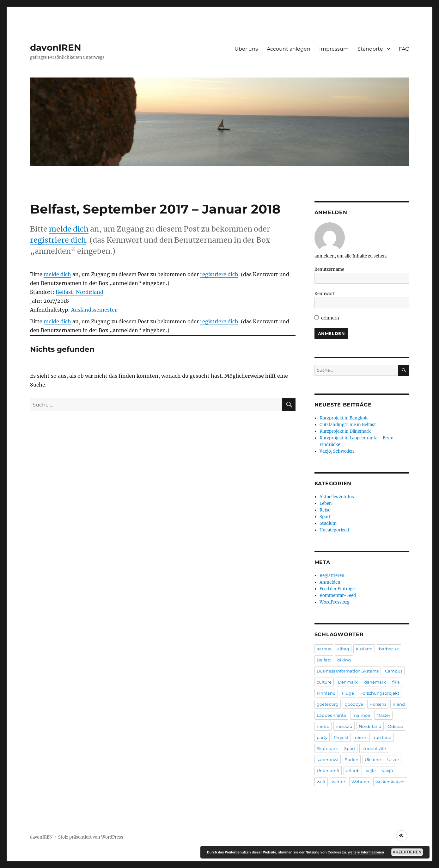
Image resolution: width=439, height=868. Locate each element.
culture (324, 682)
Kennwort (325, 294)
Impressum (334, 49)
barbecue (389, 649)
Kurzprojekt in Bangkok (344, 418)
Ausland (364, 649)
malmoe (361, 715)
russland (383, 737)
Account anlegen (289, 49)
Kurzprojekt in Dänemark (345, 431)
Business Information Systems (348, 671)
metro (323, 726)
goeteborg (328, 704)
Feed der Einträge (337, 589)
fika (396, 682)
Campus (394, 671)
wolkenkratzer (390, 782)
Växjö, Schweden (337, 451)
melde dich (69, 229)
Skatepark (327, 748)
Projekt (341, 737)
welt (321, 782)
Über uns (246, 49)
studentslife (374, 748)
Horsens (378, 704)
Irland (399, 704)
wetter (338, 782)
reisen (361, 737)
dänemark (375, 682)
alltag (343, 649)
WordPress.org (335, 602)
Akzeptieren (407, 852)
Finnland (326, 693)
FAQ (404, 49)
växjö (387, 771)
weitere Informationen (366, 852)
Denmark (348, 682)
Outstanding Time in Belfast (348, 425)
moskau (344, 726)
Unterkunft (328, 771)
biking (344, 660)
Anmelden (330, 582)
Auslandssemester (94, 310)
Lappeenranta (331, 715)
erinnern (327, 318)
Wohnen (360, 782)
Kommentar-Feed (338, 595)
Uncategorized (334, 530)
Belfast (324, 660)
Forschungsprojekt (380, 693)
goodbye (354, 704)
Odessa (395, 726)
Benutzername (329, 269)
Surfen (352, 759)
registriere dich (58, 240)
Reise (325, 510)
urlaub (353, 771)
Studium (328, 523)
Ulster (393, 759)
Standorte (370, 49)
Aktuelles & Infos (337, 497)
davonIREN (56, 47)
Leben (326, 503)
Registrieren (332, 576)
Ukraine (373, 759)
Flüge (348, 693)
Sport (325, 517)
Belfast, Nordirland (79, 292)
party (322, 737)
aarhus (324, 649)
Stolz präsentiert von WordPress (91, 837)
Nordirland (370, 726)
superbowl (328, 759)
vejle (371, 771)
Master (383, 715)
